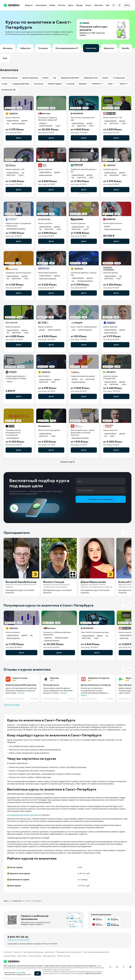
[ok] (124, 967)
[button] (67, 29)
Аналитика (17, 901)
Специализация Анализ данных (23, 815)
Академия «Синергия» (99, 678)
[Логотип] (59, 961)
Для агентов (50, 952)
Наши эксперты (35, 956)
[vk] (117, 967)
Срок (112, 84)
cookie (18, 972)
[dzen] (130, 967)
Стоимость (97, 84)
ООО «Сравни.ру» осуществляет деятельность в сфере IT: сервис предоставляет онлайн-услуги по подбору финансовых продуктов (50, 966)
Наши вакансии (49, 956)
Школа (124, 84)
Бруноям (55, 678)
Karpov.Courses (20, 678)
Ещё (108, 5)
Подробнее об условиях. (93, 973)
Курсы (6, 901)
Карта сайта (22, 956)
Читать (21, 693)
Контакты (17, 952)
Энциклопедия (10, 956)
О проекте (8, 952)
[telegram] (110, 967)
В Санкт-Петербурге (33, 901)
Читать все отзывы (12, 705)
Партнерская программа (33, 952)
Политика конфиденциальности (96, 952)
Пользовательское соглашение (69, 952)
